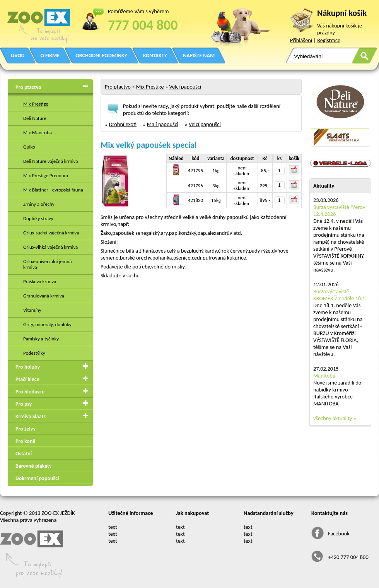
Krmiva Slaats (31, 416)
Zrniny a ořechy (39, 204)
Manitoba (324, 376)
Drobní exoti (123, 124)
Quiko (29, 147)
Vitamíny (32, 310)
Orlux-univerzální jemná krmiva (47, 264)
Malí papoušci (163, 124)
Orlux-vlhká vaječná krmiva (50, 247)
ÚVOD (18, 56)
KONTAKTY (155, 56)
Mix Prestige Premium (46, 175)
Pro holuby (28, 367)
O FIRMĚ (50, 56)
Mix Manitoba (38, 132)
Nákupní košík (342, 13)
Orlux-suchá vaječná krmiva (51, 233)
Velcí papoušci (185, 87)
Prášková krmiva (40, 281)
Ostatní (24, 454)
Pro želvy (26, 429)
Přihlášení (301, 40)
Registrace (329, 40)
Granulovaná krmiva (44, 296)
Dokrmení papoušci (37, 478)
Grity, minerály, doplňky (47, 324)
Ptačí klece (27, 379)
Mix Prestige (36, 104)
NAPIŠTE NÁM (199, 56)
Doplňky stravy (38, 218)
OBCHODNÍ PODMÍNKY (101, 56)
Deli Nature (35, 118)
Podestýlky (34, 353)
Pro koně (25, 441)
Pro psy (24, 404)
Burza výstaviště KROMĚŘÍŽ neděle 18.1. (340, 295)
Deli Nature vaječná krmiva (51, 161)
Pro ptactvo (28, 87)
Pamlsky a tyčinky (41, 339)
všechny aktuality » (335, 418)
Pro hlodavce (30, 392)
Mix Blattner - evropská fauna (53, 190)
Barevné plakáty (34, 466)
